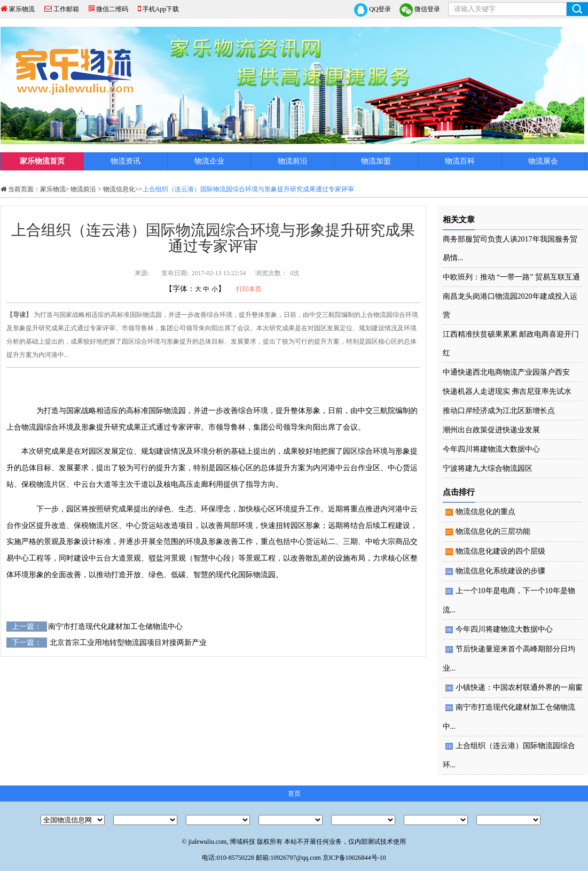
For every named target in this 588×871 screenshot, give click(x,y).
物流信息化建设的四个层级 (500, 551)
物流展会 (543, 161)
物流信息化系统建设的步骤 (500, 571)
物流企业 (209, 161)
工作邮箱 (66, 9)
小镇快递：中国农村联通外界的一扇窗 (519, 687)
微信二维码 (112, 9)
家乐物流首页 (42, 161)
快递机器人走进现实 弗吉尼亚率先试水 (507, 391)
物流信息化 (119, 189)
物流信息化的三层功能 (493, 531)
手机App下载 (161, 9)
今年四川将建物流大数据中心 (491, 449)
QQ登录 (373, 10)
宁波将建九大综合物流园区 (488, 468)
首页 (294, 794)
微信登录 (420, 10)
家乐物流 (22, 9)
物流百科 (460, 161)
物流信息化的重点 (485, 512)
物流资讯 (126, 161)
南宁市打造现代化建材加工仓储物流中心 (115, 627)
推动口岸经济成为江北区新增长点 (499, 411)
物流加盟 (376, 161)
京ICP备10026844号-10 (354, 858)
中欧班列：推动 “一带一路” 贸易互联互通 (511, 277)
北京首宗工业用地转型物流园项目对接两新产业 (128, 643)
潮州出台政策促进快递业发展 (491, 430)
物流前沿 (293, 161)
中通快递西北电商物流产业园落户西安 (506, 372)
